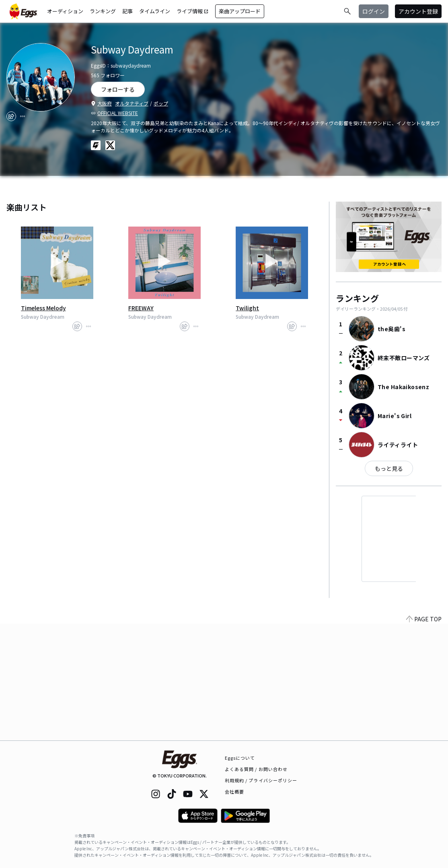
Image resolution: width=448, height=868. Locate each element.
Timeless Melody (43, 308)
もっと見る (389, 468)
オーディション (65, 11)
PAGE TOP (424, 736)
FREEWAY (141, 308)
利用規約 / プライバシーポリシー (261, 780)
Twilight (247, 308)
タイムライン (155, 11)
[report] (23, 116)
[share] (11, 116)
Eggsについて (240, 758)
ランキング (103, 11)
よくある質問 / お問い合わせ (256, 769)
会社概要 (234, 792)
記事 (127, 11)
